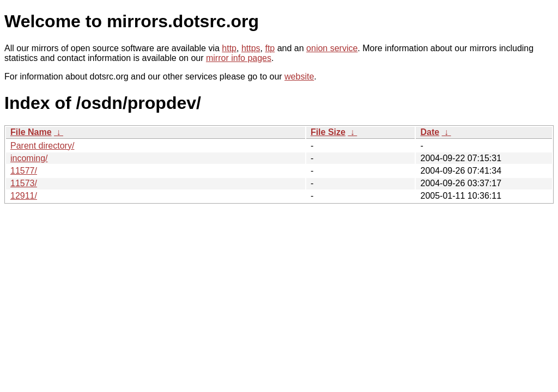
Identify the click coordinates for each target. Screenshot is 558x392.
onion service (332, 48)
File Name (31, 132)
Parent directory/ (42, 146)
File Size (328, 132)
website (299, 76)
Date (430, 132)
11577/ (24, 171)
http (229, 48)
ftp (270, 48)
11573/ (24, 183)
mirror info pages (239, 58)
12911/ (24, 196)
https (251, 48)
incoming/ (29, 158)
